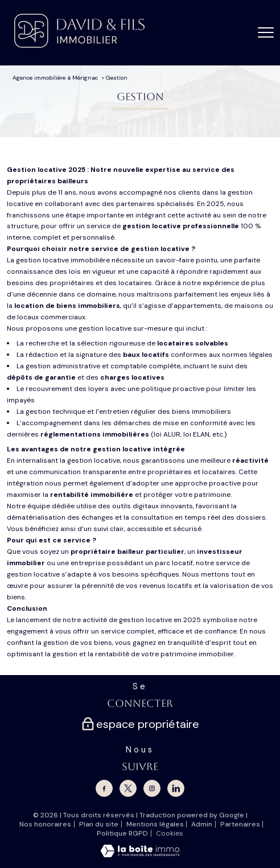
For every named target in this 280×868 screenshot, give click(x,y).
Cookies (170, 834)
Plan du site (99, 824)
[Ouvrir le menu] (266, 32)
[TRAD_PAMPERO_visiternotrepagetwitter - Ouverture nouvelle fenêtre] (128, 788)
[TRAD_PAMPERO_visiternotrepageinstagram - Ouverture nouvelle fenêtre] (152, 788)
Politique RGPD (122, 833)
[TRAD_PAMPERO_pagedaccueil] (79, 46)
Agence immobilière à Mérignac (55, 78)
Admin (202, 824)
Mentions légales (155, 824)
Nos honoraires (45, 824)
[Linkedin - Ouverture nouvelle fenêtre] (176, 788)
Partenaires (240, 824)
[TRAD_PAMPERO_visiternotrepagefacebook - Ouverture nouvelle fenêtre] (104, 788)
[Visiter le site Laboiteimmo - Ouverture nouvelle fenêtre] (140, 855)
